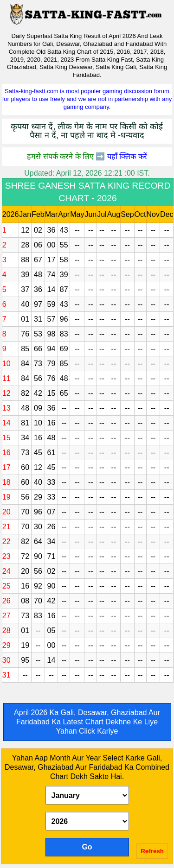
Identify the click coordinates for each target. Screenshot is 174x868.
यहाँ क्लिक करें (127, 156)
